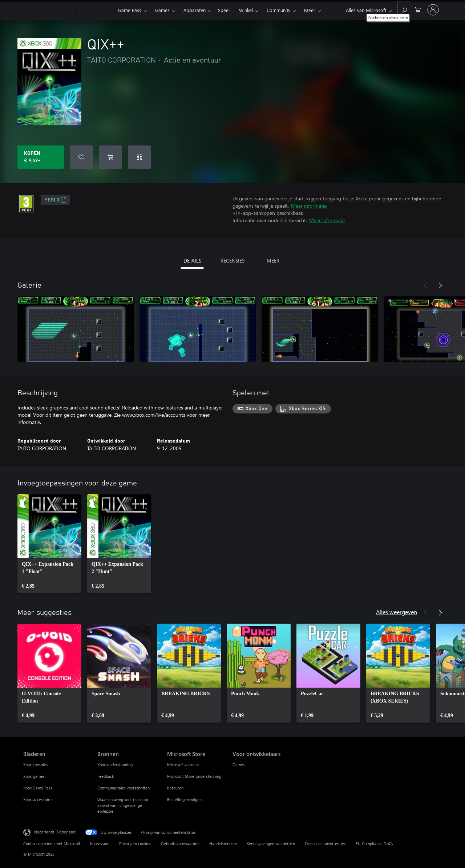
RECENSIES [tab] (232, 261)
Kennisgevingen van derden (271, 843)
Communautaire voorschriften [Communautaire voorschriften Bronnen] (124, 788)
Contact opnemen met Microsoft (52, 843)
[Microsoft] (48, 10)
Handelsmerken (223, 843)
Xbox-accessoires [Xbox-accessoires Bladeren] (38, 799)
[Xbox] (96, 10)
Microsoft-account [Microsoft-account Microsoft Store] (183, 765)
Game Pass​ (130, 10)
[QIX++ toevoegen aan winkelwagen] (110, 157)
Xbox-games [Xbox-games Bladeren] (34, 776)
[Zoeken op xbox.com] (404, 9)
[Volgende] (440, 285)
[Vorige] (426, 285)
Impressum (100, 843)
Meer (310, 10)
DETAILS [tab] (192, 261)
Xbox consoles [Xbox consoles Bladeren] (36, 765)
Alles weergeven (397, 612)
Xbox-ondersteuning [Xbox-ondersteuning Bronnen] (115, 765)
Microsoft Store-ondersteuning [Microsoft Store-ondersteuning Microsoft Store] (194, 776)
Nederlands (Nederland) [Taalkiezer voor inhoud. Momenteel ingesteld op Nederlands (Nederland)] (55, 832)
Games (162, 10)
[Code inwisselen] (139, 157)
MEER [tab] (273, 261)
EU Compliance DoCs (374, 843)
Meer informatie (309, 206)
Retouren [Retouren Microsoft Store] (175, 788)
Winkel (246, 10)
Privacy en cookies (135, 843)
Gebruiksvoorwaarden (180, 843)
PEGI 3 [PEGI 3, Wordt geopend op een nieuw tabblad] (55, 200)
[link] (49, 544)
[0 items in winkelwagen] (418, 9)
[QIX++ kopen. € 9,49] (41, 157)
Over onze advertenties (325, 843)
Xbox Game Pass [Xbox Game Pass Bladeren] (38, 788)
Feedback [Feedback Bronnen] (106, 776)
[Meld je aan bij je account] (433, 10)
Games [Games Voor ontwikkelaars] (239, 765)
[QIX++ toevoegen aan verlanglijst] (81, 157)
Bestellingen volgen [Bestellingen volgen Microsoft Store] (184, 799)
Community (278, 10)
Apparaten (195, 10)
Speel (224, 10)
